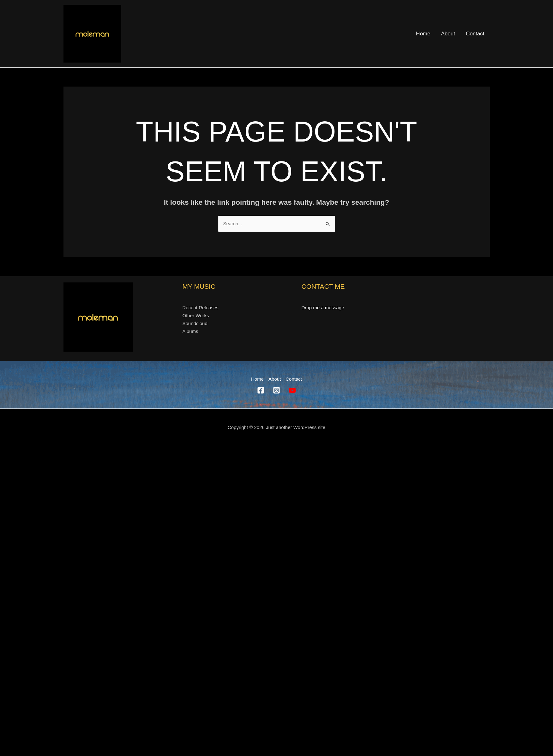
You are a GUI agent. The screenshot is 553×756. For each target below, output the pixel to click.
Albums (190, 331)
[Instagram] (276, 390)
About (448, 34)
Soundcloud (195, 323)
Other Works (196, 315)
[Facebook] (261, 390)
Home (423, 34)
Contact (475, 34)
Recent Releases (201, 308)
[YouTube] (292, 390)
